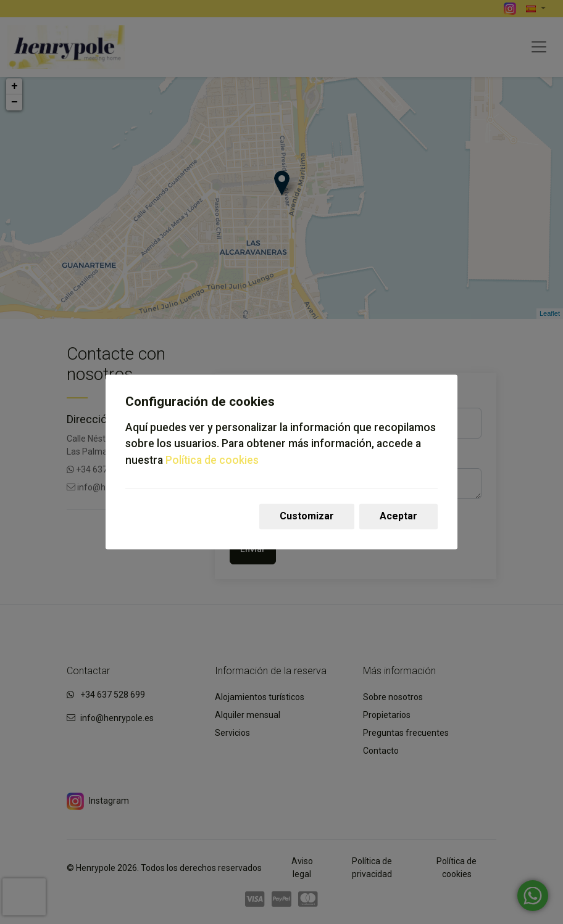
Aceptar (398, 517)
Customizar (307, 517)
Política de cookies (212, 460)
